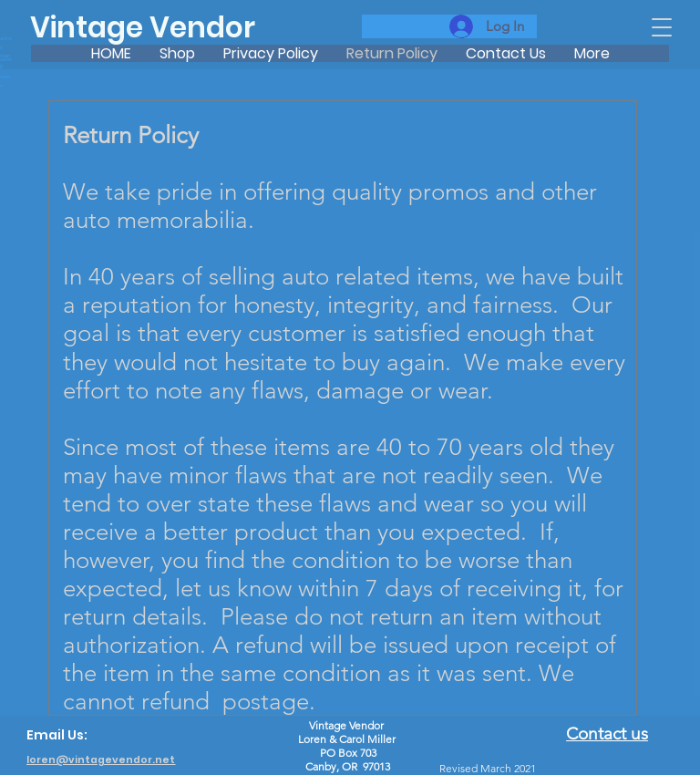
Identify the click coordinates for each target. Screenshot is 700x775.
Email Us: (57, 735)
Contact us (607, 734)
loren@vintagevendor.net (101, 760)
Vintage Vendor (143, 27)
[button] (662, 27)
